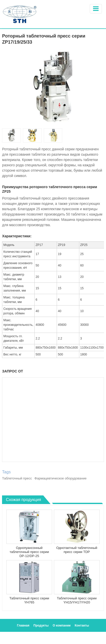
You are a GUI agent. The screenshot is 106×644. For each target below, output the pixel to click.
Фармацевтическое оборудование (61, 478)
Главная (23, 625)
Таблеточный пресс (17, 478)
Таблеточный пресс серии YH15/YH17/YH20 (77, 600)
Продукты (41, 625)
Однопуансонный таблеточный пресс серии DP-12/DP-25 (29, 552)
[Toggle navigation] (96, 9)
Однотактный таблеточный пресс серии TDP (77, 550)
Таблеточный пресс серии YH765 (29, 600)
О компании (62, 625)
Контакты (82, 625)
